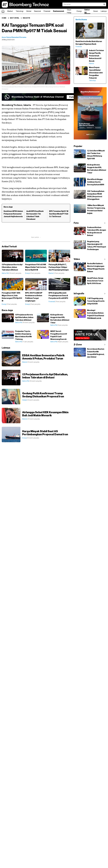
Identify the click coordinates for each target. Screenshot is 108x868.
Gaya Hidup (69, 11)
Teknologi (20, 11)
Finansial (47, 11)
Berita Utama (81, 20)
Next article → (36, 237)
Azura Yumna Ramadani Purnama (14, 37)
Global (29, 11)
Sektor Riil (87, 11)
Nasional (37, 11)
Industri (26, 18)
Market (10, 11)
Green (96, 11)
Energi (79, 11)
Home (4, 18)
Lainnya (104, 11)
